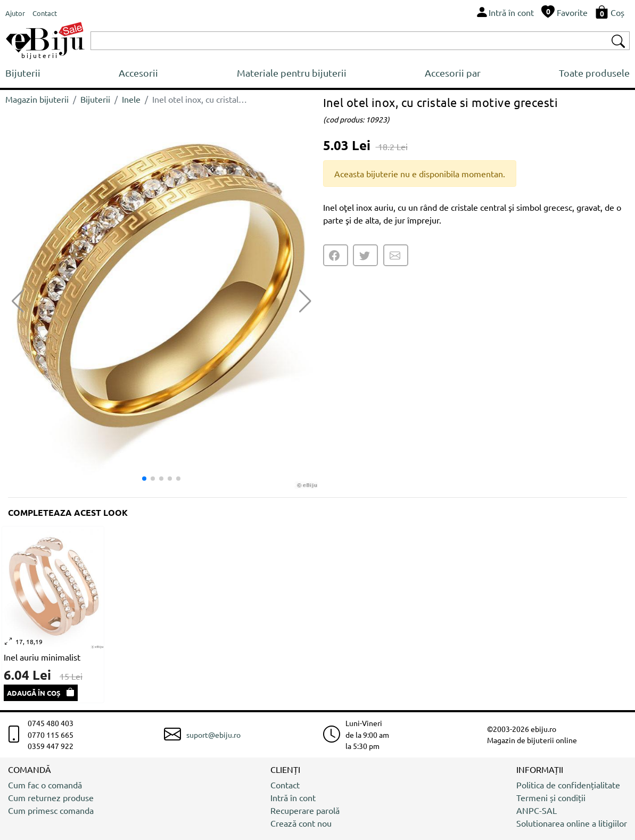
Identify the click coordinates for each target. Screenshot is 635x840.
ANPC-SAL (537, 810)
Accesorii (138, 73)
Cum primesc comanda (51, 810)
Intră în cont (293, 797)
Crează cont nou (301, 823)
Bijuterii (23, 73)
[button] (305, 301)
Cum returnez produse (51, 797)
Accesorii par (453, 73)
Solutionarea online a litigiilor (572, 823)
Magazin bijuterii (37, 99)
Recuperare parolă (305, 810)
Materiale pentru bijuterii (292, 73)
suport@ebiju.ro (213, 735)
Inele (131, 99)
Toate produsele (594, 73)
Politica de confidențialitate (568, 785)
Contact (285, 785)
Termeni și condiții (551, 797)
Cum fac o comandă (45, 785)
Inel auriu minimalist (42, 657)
